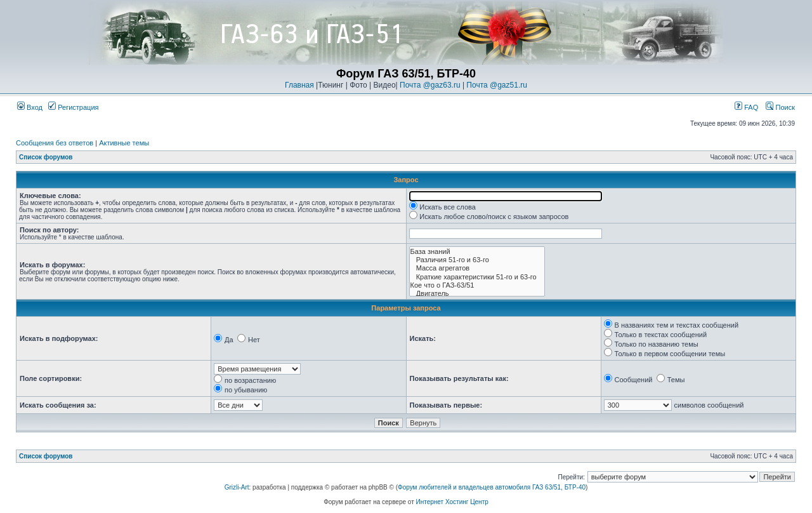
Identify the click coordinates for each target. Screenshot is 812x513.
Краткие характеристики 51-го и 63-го (477, 277)
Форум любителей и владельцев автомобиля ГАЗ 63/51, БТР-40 (492, 487)
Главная (299, 85)
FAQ (746, 107)
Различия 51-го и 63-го (477, 260)
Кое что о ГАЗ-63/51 (477, 285)
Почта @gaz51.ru (497, 85)
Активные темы (124, 143)
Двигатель (477, 294)
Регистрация (73, 107)
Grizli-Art (237, 487)
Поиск (780, 107)
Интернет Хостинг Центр (452, 502)
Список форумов (46, 157)
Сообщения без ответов (55, 143)
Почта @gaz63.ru (430, 85)
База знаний (477, 252)
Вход (30, 107)
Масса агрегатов (477, 268)
